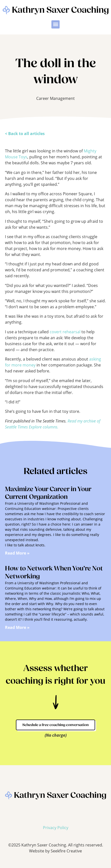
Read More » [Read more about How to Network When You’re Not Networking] (17, 627)
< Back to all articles (25, 134)
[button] (55, 24)
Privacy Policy (56, 827)
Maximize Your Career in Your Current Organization (48, 493)
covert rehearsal (65, 332)
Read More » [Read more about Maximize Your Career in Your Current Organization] (17, 553)
